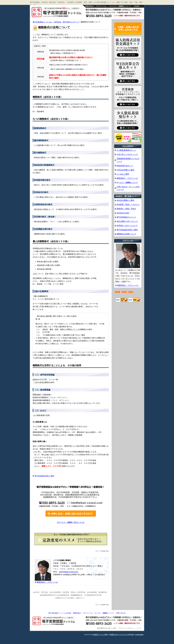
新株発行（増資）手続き (126, 209)
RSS (118, 292)
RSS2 (124, 292)
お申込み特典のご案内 (125, 170)
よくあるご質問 (123, 174)
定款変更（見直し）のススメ (128, 204)
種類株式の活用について (126, 234)
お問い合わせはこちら (114, 16)
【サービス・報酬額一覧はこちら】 (71, 522)
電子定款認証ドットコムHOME (60, 613)
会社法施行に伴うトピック (127, 221)
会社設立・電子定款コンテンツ (66, 22)
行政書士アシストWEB (100, 634)
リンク (139, 628)
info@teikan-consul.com (69, 572)
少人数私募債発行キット (126, 150)
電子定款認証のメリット (126, 217)
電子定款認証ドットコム (57, 12)
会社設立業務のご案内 (125, 200)
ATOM (131, 292)
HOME (137, 6)
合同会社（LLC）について (127, 226)
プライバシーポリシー (127, 628)
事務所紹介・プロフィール (96, 6)
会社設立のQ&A (123, 213)
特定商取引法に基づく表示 (107, 628)
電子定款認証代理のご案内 (44, 476)
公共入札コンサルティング (127, 154)
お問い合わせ (121, 613)
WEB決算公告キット (125, 166)
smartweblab (139, 634)
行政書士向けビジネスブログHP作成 (121, 634)
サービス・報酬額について (120, 6)
